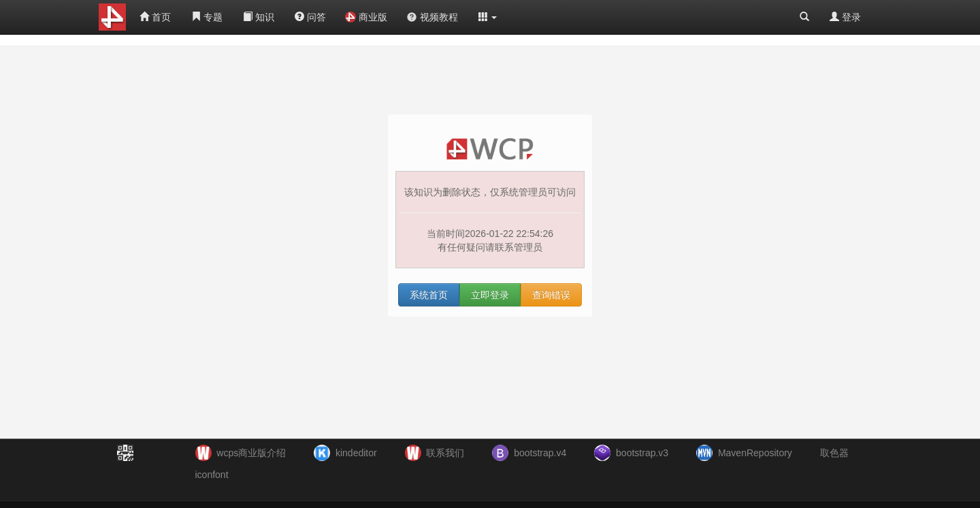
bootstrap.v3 (642, 453)
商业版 (366, 17)
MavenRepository (755, 453)
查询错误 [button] (551, 295)
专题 (207, 17)
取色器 (834, 453)
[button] (488, 17)
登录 (845, 17)
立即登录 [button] (490, 295)
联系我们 (445, 453)
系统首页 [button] (429, 295)
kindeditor (356, 453)
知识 (259, 17)
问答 (310, 17)
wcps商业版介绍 (251, 453)
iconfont (212, 475)
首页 (155, 17)
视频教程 (432, 17)
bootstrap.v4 (540, 453)
